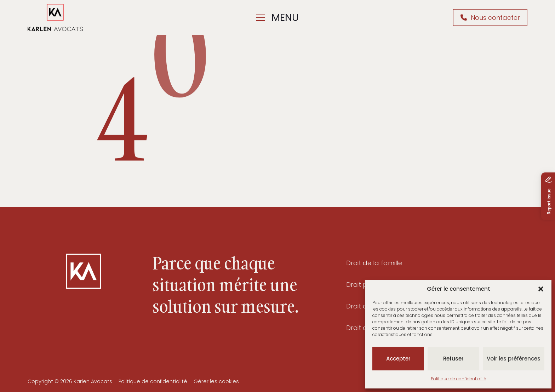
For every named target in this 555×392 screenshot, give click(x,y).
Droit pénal (364, 285)
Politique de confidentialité (459, 379)
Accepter (398, 359)
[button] (541, 289)
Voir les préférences (514, 359)
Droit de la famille (374, 263)
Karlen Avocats (93, 381)
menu (277, 17)
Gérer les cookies (216, 381)
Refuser (453, 359)
